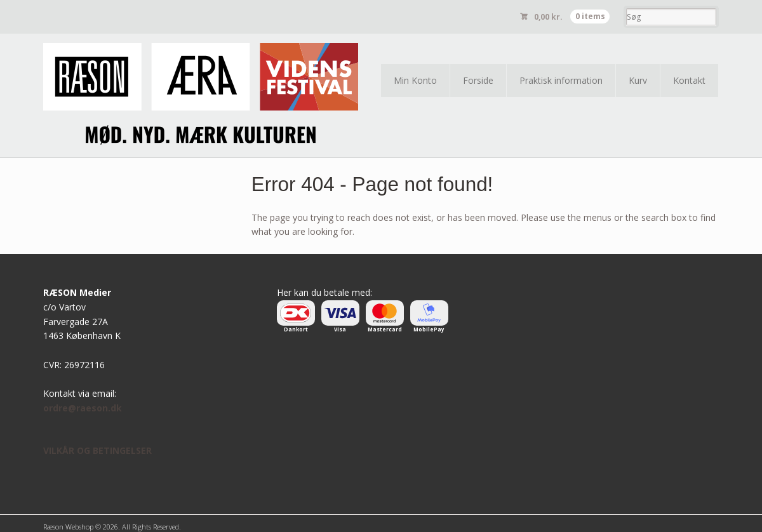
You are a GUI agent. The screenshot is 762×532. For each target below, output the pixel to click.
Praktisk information (561, 80)
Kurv (638, 80)
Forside (478, 80)
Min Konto (415, 80)
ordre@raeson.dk (83, 408)
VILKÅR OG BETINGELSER (97, 450)
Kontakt (689, 80)
